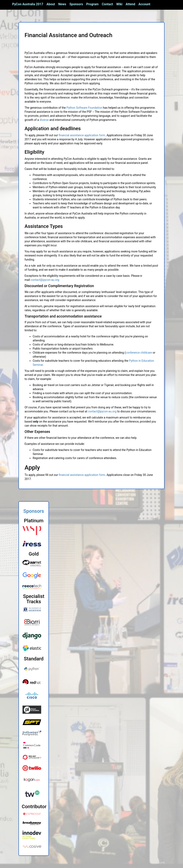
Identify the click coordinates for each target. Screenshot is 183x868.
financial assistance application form (82, 135)
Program (92, 4)
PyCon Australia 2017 (28, 4)
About (51, 4)
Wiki (119, 4)
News (62, 4)
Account (144, 4)
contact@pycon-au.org (45, 280)
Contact (107, 4)
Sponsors (76, 4)
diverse (44, 120)
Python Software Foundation (84, 108)
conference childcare (139, 353)
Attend (130, 4)
